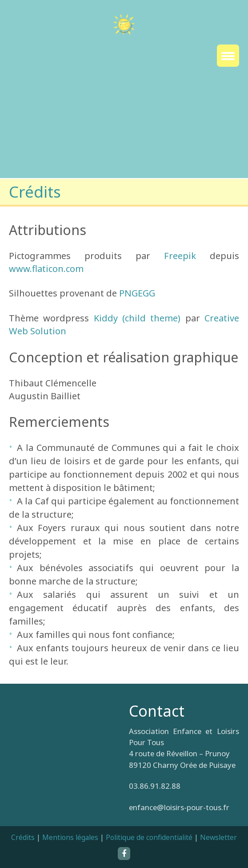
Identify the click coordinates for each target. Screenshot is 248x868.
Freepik (180, 256)
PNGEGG (137, 293)
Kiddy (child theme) (137, 318)
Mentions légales (70, 837)
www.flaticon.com (46, 269)
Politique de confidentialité (149, 837)
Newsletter (218, 837)
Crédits (23, 837)
